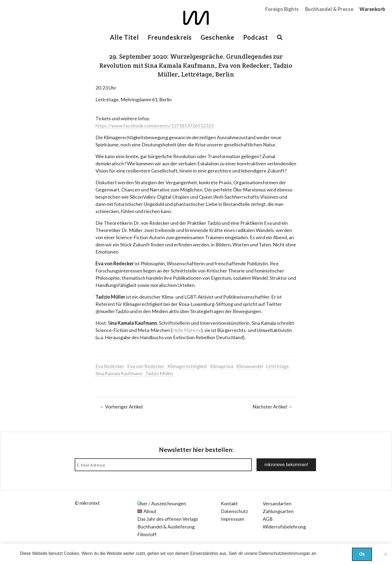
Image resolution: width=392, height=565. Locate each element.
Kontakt (229, 503)
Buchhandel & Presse (329, 9)
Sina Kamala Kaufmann (119, 373)
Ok (362, 554)
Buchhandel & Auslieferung (166, 527)
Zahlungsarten (278, 511)
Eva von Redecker (146, 366)
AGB (268, 519)
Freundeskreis (170, 37)
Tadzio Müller (159, 373)
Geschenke (217, 37)
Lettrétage (277, 366)
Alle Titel (124, 37)
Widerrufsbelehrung (284, 527)
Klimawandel (250, 366)
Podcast (256, 37)
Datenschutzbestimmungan (285, 553)
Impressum (232, 519)
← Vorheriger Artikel (121, 407)
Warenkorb (372, 9)
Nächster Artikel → (273, 407)
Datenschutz (234, 511)
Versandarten (277, 503)
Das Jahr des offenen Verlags (168, 519)
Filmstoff (147, 534)
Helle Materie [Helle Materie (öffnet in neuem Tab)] (187, 330)
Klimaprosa (222, 366)
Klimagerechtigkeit (187, 366)
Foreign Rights (282, 9)
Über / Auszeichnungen (162, 503)
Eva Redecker (110, 366)
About (150, 511)
